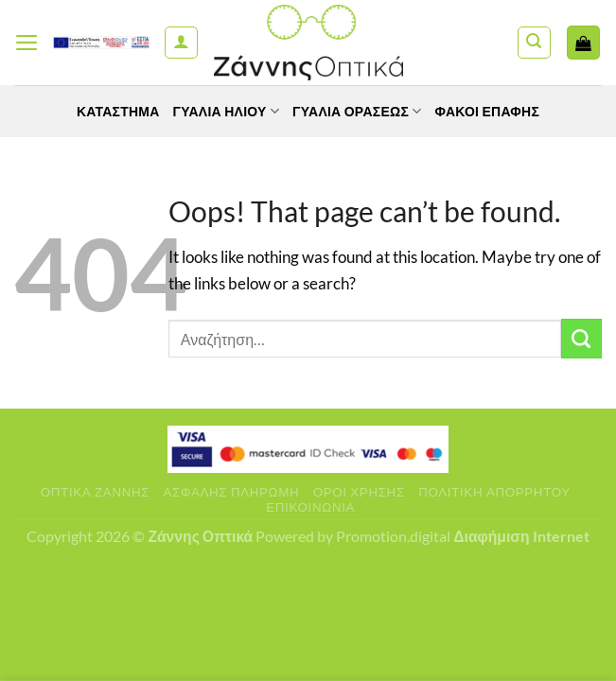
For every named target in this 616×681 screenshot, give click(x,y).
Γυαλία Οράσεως (357, 111)
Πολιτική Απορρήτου (494, 492)
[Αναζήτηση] (534, 43)
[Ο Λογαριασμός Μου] (181, 43)
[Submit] (581, 339)
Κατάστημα (118, 111)
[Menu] (27, 43)
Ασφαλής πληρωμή (232, 492)
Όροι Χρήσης (359, 492)
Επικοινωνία (310, 507)
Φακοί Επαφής (488, 111)
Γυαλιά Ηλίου (227, 111)
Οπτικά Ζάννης (95, 492)
